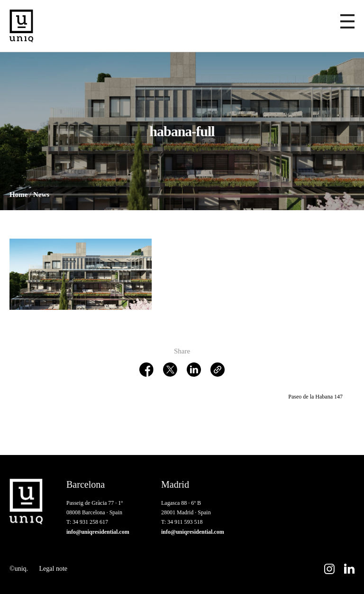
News (41, 195)
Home (18, 195)
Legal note (53, 569)
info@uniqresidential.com (98, 532)
